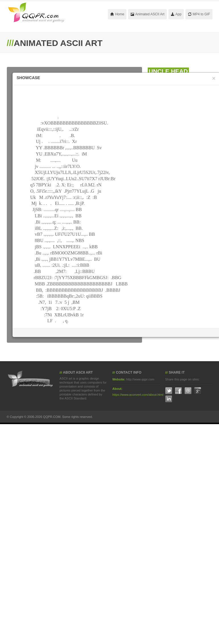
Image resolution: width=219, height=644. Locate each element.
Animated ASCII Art (147, 14)
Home (117, 14)
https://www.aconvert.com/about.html (138, 395)
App (176, 14)
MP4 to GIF (199, 14)
